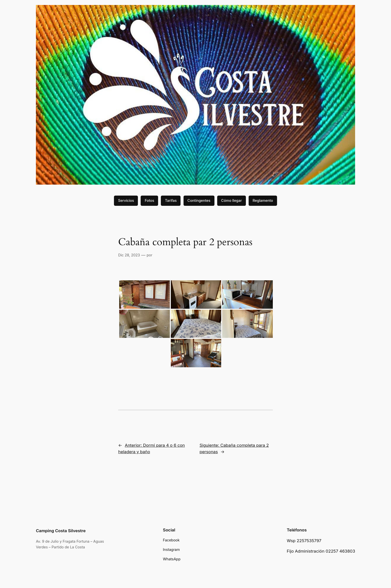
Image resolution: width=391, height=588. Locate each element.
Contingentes (199, 200)
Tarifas (171, 200)
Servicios (126, 200)
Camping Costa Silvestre (61, 531)
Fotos (149, 200)
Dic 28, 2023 (129, 255)
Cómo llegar (232, 200)
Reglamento (263, 200)
